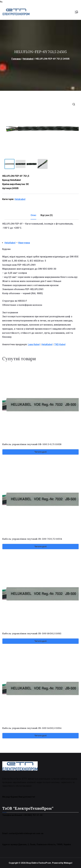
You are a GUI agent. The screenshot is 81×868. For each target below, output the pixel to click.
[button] (74, 104)
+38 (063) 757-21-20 (33, 815)
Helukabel (28, 59)
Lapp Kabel (34, 344)
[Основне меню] (76, 12)
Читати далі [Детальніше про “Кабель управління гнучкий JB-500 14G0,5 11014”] (40, 735)
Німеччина (24, 243)
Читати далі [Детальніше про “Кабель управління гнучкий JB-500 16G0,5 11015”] (40, 641)
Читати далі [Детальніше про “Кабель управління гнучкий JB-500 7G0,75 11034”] (40, 546)
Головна (16, 59)
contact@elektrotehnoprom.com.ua (26, 833)
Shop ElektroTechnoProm (39, 863)
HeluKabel (15, 180)
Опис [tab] (33, 215)
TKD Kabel (60, 344)
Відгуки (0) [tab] (47, 215)
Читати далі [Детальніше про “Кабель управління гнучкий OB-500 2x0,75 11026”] (40, 452)
